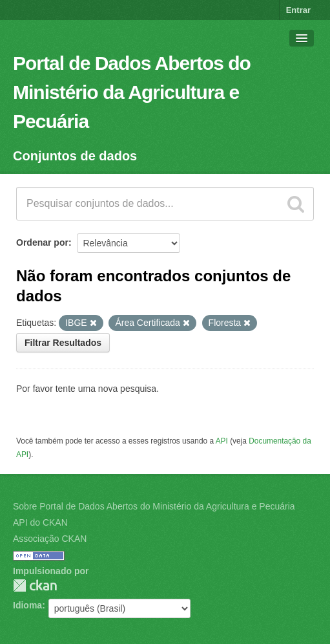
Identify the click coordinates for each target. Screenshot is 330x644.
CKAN (35, 585)
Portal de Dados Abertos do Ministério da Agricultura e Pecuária (132, 92)
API (222, 441)
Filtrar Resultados (63, 343)
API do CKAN (40, 522)
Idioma (27, 605)
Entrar (298, 10)
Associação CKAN (50, 539)
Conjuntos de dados (75, 156)
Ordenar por (42, 242)
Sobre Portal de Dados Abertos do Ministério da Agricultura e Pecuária (154, 506)
